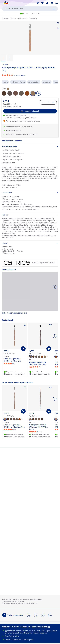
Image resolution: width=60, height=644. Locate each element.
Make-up (14, 18)
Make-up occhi (23, 18)
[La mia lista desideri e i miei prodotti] (42, 3)
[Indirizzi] (30, 243)
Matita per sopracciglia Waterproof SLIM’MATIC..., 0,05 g (39, 427)
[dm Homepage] (6, 3)
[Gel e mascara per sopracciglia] (30, 294)
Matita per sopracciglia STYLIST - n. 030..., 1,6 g (38, 363)
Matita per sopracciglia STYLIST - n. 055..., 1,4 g (12, 360)
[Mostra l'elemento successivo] (55, 336)
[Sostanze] (30, 215)
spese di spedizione (36, 599)
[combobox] (30, 9)
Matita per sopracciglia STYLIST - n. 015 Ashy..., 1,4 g (14, 426)
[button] (57, 3)
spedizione (17, 107)
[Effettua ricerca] (54, 9)
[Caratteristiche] (30, 193)
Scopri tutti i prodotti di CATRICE (29, 263)
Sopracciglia (33, 18)
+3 (47, 357)
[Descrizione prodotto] (30, 147)
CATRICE (5, 65)
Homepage (6, 18)
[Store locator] (38, 3)
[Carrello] (52, 3)
